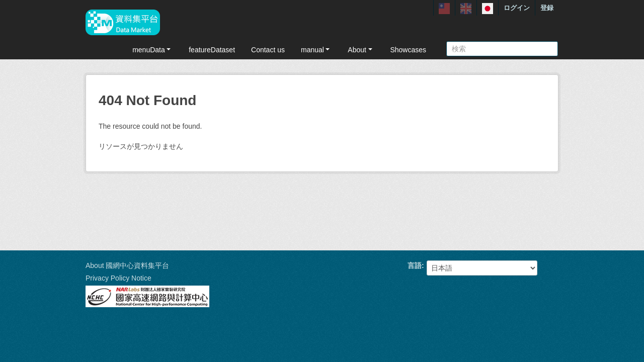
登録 (547, 8)
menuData (152, 50)
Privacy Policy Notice (118, 278)
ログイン (517, 8)
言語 (415, 265)
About (361, 50)
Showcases (408, 50)
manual (316, 50)
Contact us (268, 50)
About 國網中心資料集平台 (127, 265)
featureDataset (212, 50)
